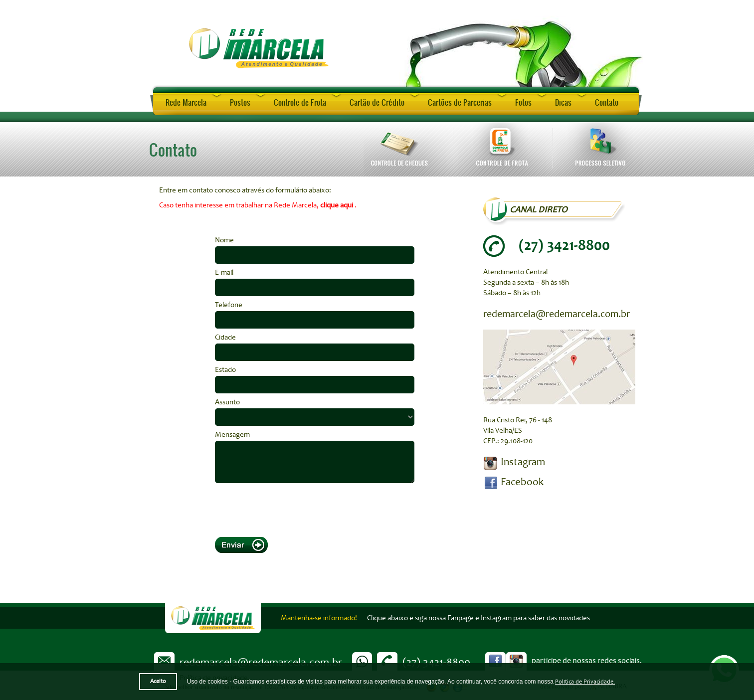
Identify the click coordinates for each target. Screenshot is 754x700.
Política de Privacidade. (585, 682)
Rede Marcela (186, 102)
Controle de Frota (300, 102)
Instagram (523, 462)
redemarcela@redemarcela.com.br (557, 314)
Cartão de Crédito (377, 102)
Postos (240, 102)
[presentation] (291, 508)
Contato (607, 102)
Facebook (522, 482)
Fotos (523, 102)
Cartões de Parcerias (460, 102)
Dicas (563, 102)
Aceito (158, 681)
